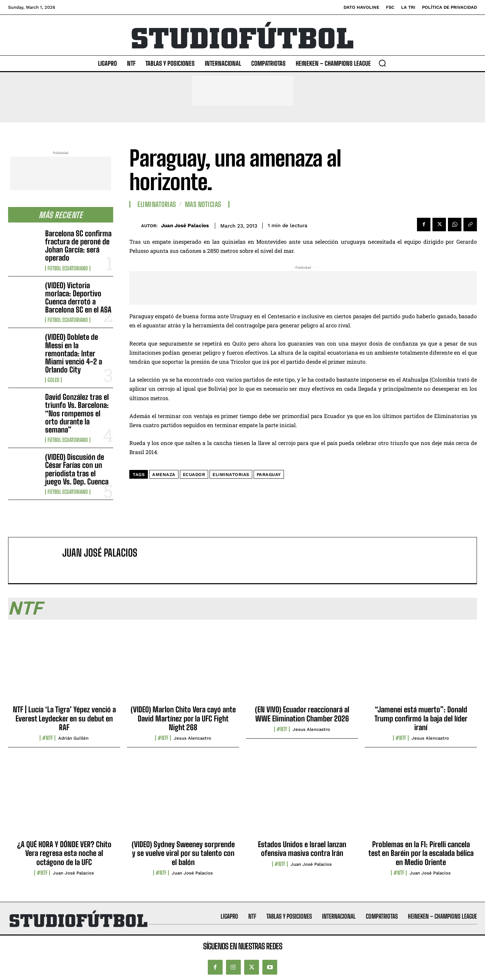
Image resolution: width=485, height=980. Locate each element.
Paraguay (269, 474)
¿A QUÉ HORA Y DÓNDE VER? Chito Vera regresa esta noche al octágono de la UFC (64, 853)
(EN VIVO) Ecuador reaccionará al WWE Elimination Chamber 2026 (302, 714)
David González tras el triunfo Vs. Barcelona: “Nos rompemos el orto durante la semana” (77, 413)
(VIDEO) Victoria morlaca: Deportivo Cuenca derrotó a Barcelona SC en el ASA (78, 298)
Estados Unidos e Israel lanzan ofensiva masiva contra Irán (302, 849)
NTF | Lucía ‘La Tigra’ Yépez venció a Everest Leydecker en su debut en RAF (64, 718)
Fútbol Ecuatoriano (68, 268)
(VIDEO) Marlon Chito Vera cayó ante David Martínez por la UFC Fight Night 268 (183, 718)
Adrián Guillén (73, 738)
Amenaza (164, 474)
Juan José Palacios (185, 226)
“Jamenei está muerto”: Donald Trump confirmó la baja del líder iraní (421, 718)
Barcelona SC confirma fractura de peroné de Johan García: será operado (78, 246)
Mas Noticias (203, 204)
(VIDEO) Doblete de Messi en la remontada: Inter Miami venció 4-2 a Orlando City (74, 353)
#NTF (47, 738)
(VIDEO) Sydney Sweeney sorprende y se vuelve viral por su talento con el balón (183, 853)
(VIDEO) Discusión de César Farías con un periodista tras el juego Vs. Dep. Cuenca (77, 469)
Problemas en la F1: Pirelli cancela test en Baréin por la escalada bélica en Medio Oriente (421, 853)
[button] (382, 63)
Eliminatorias (157, 204)
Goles (53, 380)
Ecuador (194, 474)
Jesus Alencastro (192, 738)
